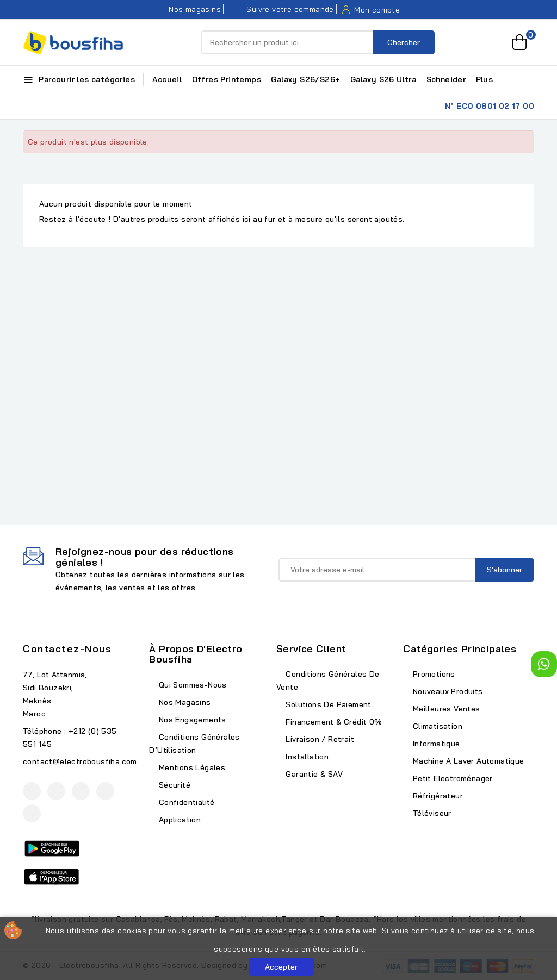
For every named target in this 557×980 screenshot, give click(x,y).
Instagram (81, 791)
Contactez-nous (67, 649)
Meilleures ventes (445, 709)
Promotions (432, 674)
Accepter (281, 967)
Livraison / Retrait (319, 739)
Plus (485, 79)
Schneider (446, 79)
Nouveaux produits (446, 691)
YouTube (56, 791)
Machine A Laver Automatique (467, 761)
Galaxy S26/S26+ (305, 79)
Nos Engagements (191, 720)
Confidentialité (185, 802)
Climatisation (436, 726)
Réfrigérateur (437, 796)
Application (178, 820)
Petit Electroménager (451, 778)
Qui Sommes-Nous (191, 685)
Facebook (32, 791)
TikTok (32, 813)
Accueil (167, 79)
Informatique (435, 744)
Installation (306, 757)
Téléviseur (431, 813)
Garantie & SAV (313, 774)
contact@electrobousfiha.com (80, 761)
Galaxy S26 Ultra (383, 79)
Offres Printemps (227, 79)
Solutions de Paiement (327, 704)
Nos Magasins (183, 702)
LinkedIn (105, 791)
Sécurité (173, 785)
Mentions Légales (191, 767)
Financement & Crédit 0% (333, 722)
